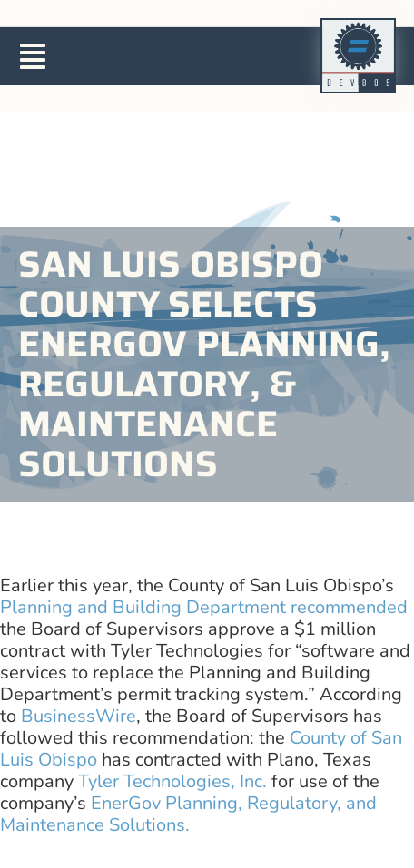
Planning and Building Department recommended (204, 607)
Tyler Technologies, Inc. (172, 781)
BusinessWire (79, 716)
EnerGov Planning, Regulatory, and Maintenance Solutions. (188, 814)
